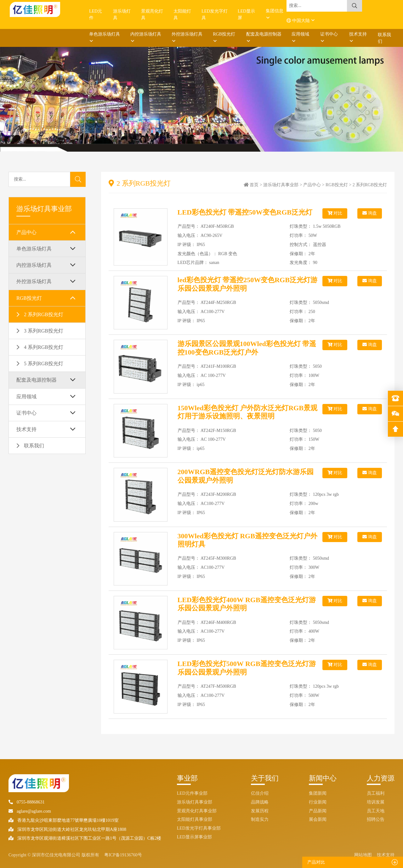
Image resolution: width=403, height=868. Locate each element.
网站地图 (363, 855)
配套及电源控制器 (264, 34)
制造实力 (260, 819)
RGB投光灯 (224, 34)
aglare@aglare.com (30, 811)
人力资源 (381, 778)
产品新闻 (318, 811)
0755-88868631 (27, 802)
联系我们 (384, 38)
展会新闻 (318, 819)
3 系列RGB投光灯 (44, 331)
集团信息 (275, 11)
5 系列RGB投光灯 (44, 364)
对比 (335, 213)
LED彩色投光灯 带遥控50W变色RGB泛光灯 (245, 212)
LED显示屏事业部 (194, 837)
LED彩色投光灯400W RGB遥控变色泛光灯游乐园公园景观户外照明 (247, 604)
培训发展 (376, 802)
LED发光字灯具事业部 (199, 828)
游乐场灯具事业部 (281, 185)
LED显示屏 (246, 14)
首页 (254, 185)
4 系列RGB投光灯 (44, 347)
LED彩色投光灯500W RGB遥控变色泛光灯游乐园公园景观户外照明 (247, 668)
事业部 (187, 778)
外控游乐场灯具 (187, 34)
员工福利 (376, 793)
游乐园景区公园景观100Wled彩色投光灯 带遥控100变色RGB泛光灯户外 (247, 348)
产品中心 (26, 232)
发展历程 (260, 811)
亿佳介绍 (260, 793)
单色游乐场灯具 (105, 34)
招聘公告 (376, 819)
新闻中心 (323, 778)
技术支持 (358, 34)
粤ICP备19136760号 (123, 855)
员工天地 (376, 811)
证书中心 (329, 34)
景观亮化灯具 (152, 14)
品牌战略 (260, 802)
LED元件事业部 (192, 793)
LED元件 (96, 14)
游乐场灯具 (122, 14)
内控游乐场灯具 (146, 34)
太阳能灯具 (182, 14)
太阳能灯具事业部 (195, 819)
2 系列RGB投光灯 (44, 314)
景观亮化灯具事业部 (197, 811)
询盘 (370, 213)
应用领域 (300, 34)
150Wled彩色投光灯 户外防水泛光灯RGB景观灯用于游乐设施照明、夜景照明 (247, 412)
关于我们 (265, 778)
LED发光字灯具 (215, 14)
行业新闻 (318, 802)
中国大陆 (299, 20)
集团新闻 (318, 793)
